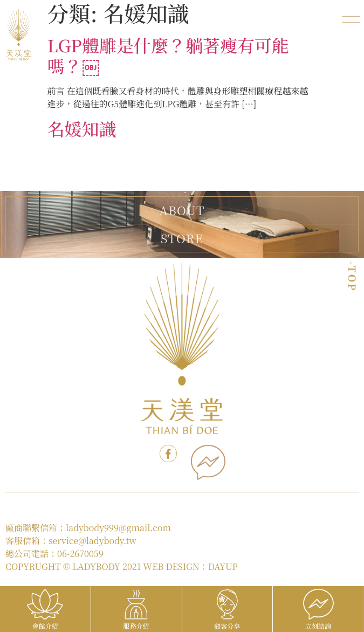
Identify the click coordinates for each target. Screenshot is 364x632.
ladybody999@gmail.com (118, 528)
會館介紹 (45, 626)
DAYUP (223, 566)
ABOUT (182, 210)
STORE (182, 238)
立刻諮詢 (318, 626)
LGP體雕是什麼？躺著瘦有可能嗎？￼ (168, 55)
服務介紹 (136, 626)
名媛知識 (82, 128)
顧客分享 (227, 626)
